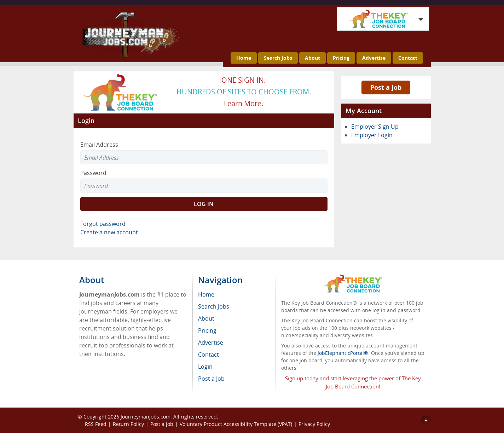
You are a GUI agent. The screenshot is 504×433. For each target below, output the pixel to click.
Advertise (374, 58)
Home (244, 58)
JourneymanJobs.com (146, 417)
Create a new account (109, 232)
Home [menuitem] (206, 294)
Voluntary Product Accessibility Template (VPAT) (236, 424)
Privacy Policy (315, 424)
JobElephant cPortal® (343, 353)
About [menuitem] (206, 318)
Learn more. (244, 103)
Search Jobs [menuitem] (214, 306)
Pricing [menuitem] (207, 330)
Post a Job (386, 87)
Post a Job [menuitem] (211, 379)
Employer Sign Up (375, 127)
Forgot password (103, 224)
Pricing (341, 58)
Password (93, 173)
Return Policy (128, 424)
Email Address (99, 145)
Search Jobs (278, 58)
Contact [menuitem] (208, 355)
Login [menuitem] (205, 367)
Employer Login (372, 135)
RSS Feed (96, 424)
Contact (408, 58)
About (312, 58)
